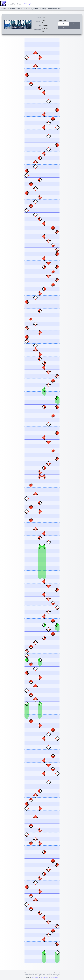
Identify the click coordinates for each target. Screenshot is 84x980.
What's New (54, 977)
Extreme (11, 9)
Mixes (3, 9)
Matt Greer (35, 977)
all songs (27, 3)
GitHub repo (45, 977)
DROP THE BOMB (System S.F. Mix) (31, 9)
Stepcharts (15, 3)
